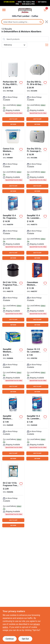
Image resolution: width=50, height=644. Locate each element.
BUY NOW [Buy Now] (13, 124)
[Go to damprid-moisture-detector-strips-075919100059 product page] (13, 428)
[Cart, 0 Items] (45, 10)
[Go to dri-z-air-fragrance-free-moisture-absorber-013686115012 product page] (13, 295)
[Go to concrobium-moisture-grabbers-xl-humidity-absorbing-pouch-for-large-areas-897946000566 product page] (37, 295)
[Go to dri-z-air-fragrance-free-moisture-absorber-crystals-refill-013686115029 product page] (13, 495)
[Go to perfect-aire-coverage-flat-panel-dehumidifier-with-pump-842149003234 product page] (13, 94)
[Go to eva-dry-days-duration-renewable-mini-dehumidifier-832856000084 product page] (37, 94)
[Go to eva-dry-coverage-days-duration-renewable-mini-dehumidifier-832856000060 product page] (37, 161)
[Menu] (4, 10)
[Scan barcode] (47, 22)
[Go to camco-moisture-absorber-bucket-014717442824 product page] (13, 161)
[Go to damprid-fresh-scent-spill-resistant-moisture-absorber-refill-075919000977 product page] (13, 361)
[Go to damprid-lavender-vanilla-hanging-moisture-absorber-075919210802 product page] (37, 428)
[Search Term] (22, 22)
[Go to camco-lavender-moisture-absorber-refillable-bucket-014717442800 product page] (37, 361)
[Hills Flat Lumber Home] (25, 10)
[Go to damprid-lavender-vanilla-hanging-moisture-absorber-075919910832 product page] (37, 228)
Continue (10, 639)
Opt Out (25, 639)
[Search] (41, 22)
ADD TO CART (13, 119)
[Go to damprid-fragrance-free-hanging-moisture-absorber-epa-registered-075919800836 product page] (13, 228)
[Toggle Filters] (47, 45)
